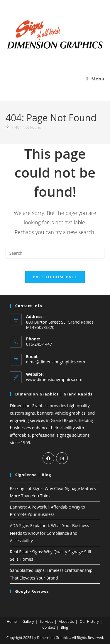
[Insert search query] (55, 253)
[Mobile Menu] (96, 79)
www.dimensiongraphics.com (54, 379)
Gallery (28, 621)
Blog (64, 627)
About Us (66, 621)
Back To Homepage (55, 277)
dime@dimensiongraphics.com (56, 362)
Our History (89, 621)
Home (12, 621)
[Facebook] (48, 458)
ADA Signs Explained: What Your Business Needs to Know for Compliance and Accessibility (50, 533)
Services (46, 621)
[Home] (7, 127)
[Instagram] (62, 458)
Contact (49, 627)
